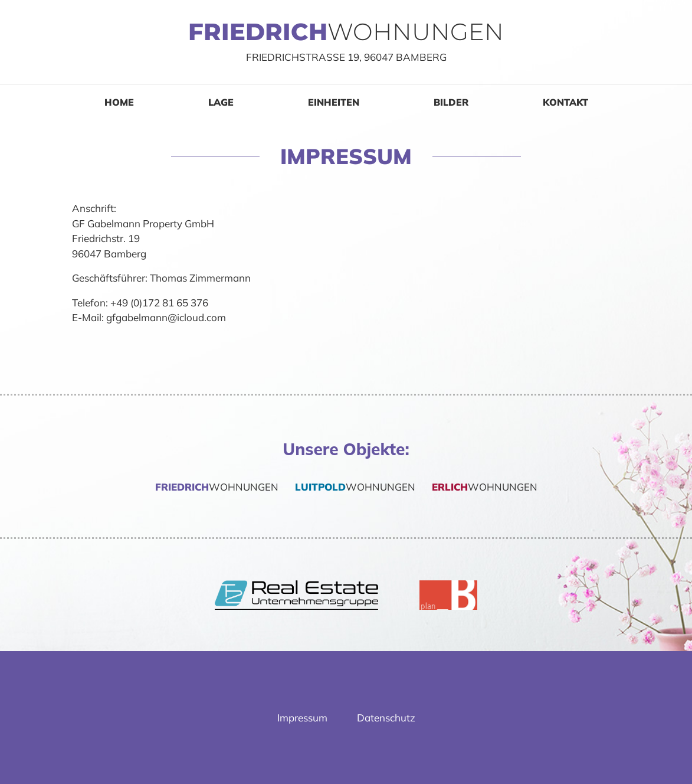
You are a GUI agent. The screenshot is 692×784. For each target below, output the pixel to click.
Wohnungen (216, 487)
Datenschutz (386, 718)
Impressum (302, 718)
